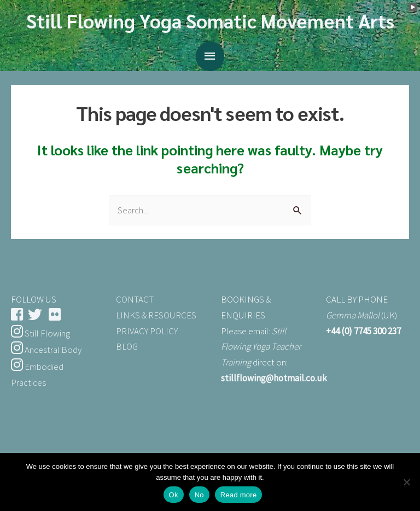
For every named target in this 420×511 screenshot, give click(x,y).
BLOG (127, 346)
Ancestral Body (46, 350)
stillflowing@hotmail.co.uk (274, 378)
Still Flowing (40, 333)
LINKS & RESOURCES (156, 315)
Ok (174, 495)
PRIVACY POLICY (147, 331)
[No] (406, 482)
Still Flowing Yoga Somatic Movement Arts (210, 21)
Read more (239, 495)
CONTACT (135, 299)
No (199, 495)
